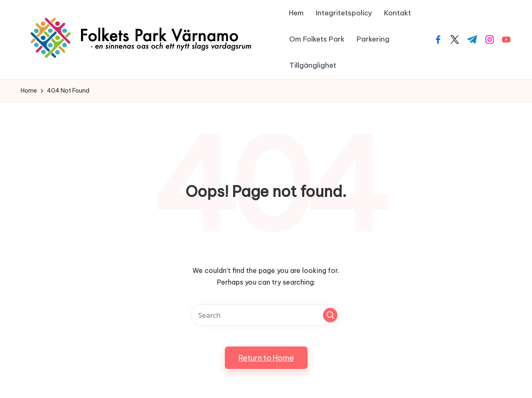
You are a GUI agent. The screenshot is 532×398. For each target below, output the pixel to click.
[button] (330, 315)
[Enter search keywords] (266, 315)
